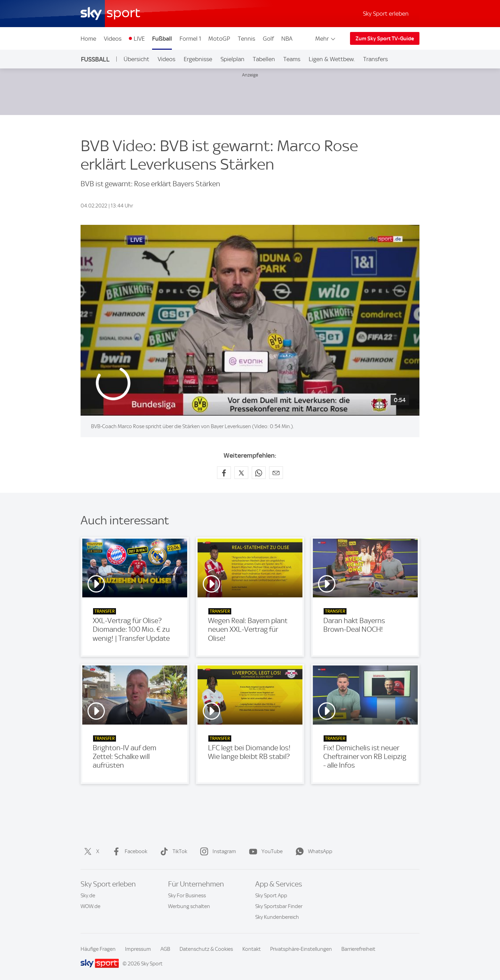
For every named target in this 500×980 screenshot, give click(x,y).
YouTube (264, 851)
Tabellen (264, 59)
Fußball (162, 39)
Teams (292, 59)
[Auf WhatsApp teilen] (259, 473)
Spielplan (232, 59)
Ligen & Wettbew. (332, 59)
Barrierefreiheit (358, 949)
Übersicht (136, 59)
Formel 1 (190, 39)
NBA (287, 39)
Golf (268, 39)
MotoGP (219, 39)
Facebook (128, 851)
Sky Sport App (271, 896)
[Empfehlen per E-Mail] (276, 473)
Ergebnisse (198, 59)
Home (88, 39)
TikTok (172, 851)
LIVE (139, 39)
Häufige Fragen (98, 949)
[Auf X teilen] (241, 473)
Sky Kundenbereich (277, 917)
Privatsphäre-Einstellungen (301, 949)
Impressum (138, 949)
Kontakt (252, 949)
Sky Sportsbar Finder (279, 906)
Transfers (376, 59)
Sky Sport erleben (386, 14)
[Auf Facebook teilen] (224, 473)
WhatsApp (312, 851)
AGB (165, 949)
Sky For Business (187, 896)
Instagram (217, 851)
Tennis (247, 39)
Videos (113, 39)
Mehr (326, 39)
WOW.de (90, 906)
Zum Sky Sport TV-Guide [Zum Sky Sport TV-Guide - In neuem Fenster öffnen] (385, 39)
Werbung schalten (189, 906)
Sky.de (88, 896)
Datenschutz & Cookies (206, 949)
